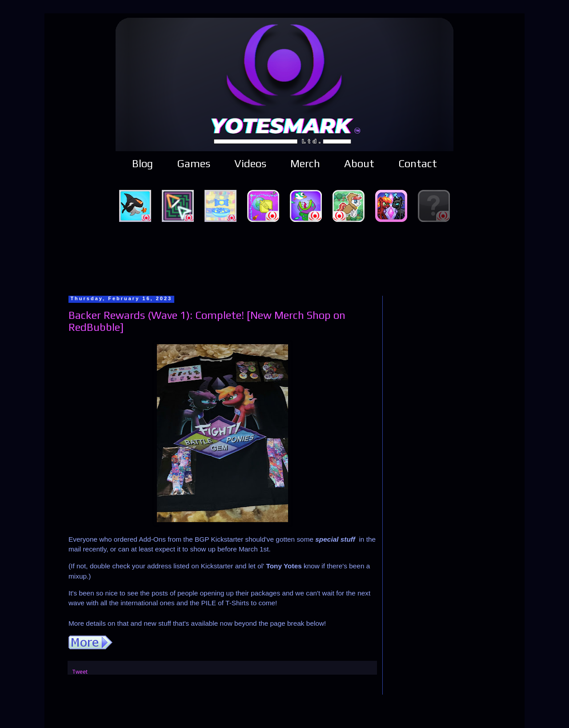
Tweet (80, 672)
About (359, 163)
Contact (418, 163)
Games (194, 163)
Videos (250, 163)
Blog (142, 163)
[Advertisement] (284, 257)
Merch (305, 163)
